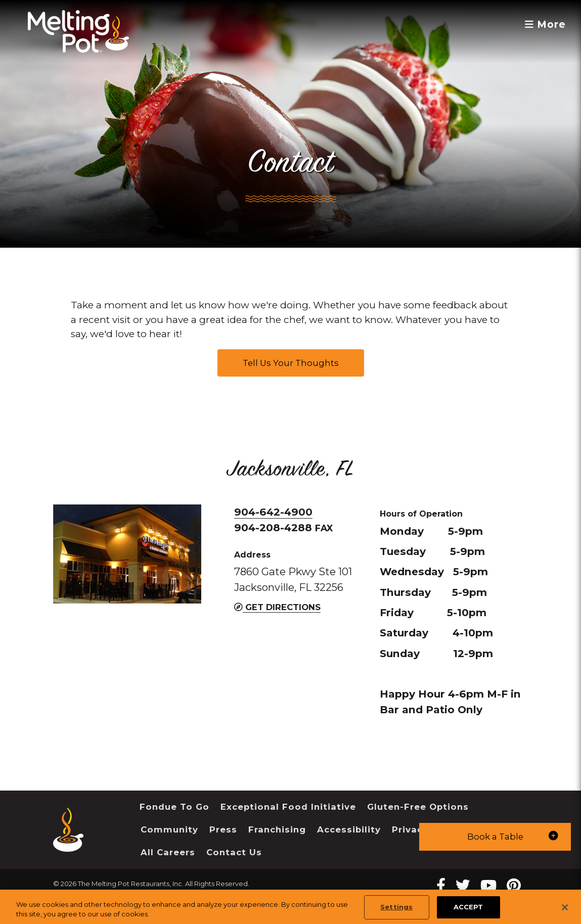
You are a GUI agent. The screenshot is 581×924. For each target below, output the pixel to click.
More (545, 25)
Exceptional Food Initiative (288, 807)
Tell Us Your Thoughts (291, 363)
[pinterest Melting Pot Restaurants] (514, 885)
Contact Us (234, 852)
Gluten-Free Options (418, 807)
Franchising (277, 829)
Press (223, 829)
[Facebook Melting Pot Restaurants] (441, 885)
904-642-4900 (273, 512)
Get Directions (277, 607)
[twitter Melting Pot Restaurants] (463, 885)
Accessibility (349, 829)
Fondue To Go (174, 807)
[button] (495, 837)
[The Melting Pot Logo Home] (78, 31)
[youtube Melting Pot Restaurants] (488, 885)
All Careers (168, 852)
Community (169, 829)
